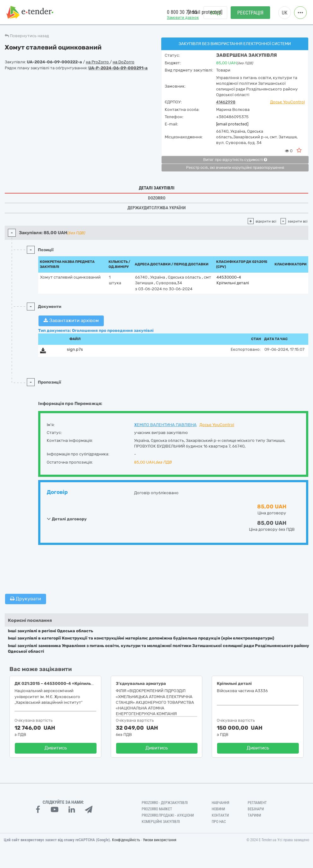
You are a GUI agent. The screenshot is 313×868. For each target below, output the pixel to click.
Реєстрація (250, 13)
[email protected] (232, 124)
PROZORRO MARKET (157, 809)
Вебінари (256, 809)
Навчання (221, 803)
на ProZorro (98, 62)
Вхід (215, 13)
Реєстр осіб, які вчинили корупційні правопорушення (235, 168)
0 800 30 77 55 (182, 12)
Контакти (220, 815)
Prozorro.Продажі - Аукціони (168, 815)
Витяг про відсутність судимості (235, 160)
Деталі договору (67, 519)
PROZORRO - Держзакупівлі (165, 803)
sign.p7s (75, 349)
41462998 (226, 102)
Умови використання (160, 840)
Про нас (219, 822)
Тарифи (254, 815)
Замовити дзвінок (183, 17)
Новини (218, 809)
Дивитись (56, 748)
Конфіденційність (126, 840)
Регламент (257, 803)
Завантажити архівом (71, 321)
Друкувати (26, 599)
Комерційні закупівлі (161, 822)
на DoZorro (124, 62)
